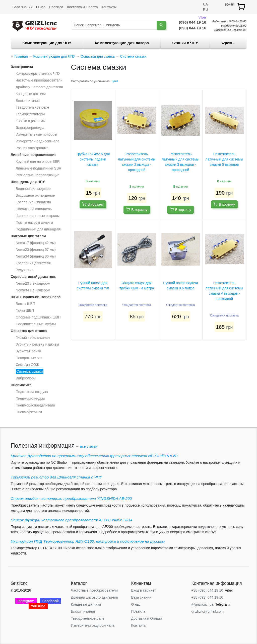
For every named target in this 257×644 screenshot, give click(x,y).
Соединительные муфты (36, 324)
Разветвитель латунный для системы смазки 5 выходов (224, 159)
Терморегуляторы (30, 114)
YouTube (38, 606)
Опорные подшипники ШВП (38, 317)
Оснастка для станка (29, 331)
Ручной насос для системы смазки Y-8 (93, 286)
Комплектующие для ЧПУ (47, 43)
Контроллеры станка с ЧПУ (38, 73)
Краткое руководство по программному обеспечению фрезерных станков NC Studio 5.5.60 (94, 456)
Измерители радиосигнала (38, 141)
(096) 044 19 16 (193, 22)
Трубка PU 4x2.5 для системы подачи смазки (93, 159)
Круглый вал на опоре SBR (38, 162)
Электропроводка (30, 128)
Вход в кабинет (144, 590)
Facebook (51, 601)
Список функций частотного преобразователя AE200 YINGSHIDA (72, 520)
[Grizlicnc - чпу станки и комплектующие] (35, 25)
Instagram (26, 601)
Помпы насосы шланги (34, 222)
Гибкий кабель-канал (33, 338)
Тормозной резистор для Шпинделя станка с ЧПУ (56, 477)
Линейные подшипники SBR (39, 168)
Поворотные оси (29, 358)
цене (115, 81)
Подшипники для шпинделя (38, 229)
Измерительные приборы (37, 134)
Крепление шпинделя (33, 202)
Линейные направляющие (34, 155)
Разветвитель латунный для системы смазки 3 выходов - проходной (180, 162)
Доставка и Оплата (82, 7)
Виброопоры (26, 378)
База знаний (23, 7)
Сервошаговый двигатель (34, 277)
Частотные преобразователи (39, 80)
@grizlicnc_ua (203, 604)
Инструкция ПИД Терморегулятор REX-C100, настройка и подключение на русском (88, 541)
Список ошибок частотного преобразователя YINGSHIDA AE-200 (71, 498)
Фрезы (228, 43)
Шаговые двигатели (28, 236)
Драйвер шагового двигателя (39, 87)
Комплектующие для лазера (122, 43)
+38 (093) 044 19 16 (207, 597)
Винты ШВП (26, 304)
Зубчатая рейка (28, 351)
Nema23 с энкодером (33, 283)
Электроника (22, 67)
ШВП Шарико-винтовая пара (36, 297)
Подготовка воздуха (32, 392)
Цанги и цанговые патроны (38, 216)
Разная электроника (32, 148)
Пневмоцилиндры (30, 398)
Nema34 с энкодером (33, 290)
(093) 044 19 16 (193, 28)
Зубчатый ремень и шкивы (37, 344)
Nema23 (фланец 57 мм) (36, 250)
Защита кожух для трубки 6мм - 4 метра (137, 286)
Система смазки (30, 371)
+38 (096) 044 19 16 (207, 590)
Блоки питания (28, 101)
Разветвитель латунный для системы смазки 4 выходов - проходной (224, 291)
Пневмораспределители (36, 405)
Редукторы (25, 270)
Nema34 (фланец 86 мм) (36, 256)
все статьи (89, 446)
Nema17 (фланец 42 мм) (36, 243)
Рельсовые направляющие (38, 175)
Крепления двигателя (33, 263)
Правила (56, 7)
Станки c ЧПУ (185, 43)
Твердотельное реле (33, 107)
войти (230, 4)
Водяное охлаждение (33, 189)
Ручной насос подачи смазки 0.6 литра (180, 286)
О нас (41, 7)
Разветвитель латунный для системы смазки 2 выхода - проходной (137, 162)
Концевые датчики (31, 94)
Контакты (109, 7)
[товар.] (242, 6)
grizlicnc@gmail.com (208, 611)
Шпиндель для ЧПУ (28, 182)
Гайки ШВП (25, 310)
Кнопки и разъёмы (31, 121)
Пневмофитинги (29, 412)
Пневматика (21, 385)
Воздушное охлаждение (35, 195)
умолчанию (102, 81)
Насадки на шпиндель (34, 209)
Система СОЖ (28, 365)
